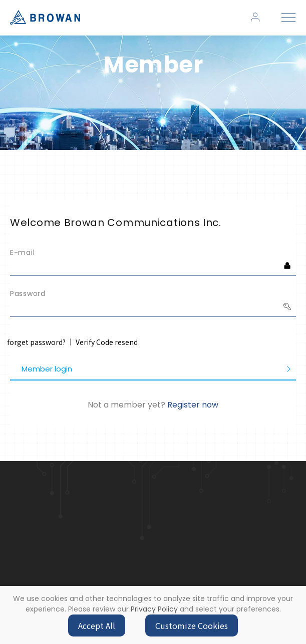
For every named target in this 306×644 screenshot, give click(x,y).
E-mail (22, 252)
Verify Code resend (107, 342)
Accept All (97, 625)
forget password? (36, 342)
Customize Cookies (192, 625)
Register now (193, 405)
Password (28, 293)
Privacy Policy (154, 609)
